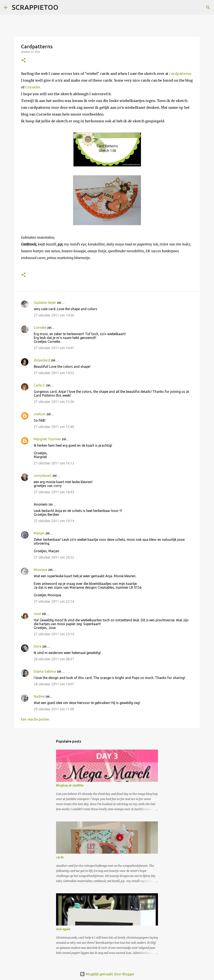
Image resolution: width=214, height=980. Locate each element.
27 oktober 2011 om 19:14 (54, 521)
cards (60, 857)
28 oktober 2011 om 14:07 (54, 684)
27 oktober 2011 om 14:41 (54, 348)
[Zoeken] (64, 7)
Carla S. (39, 385)
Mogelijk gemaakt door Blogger (107, 974)
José (37, 614)
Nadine (39, 696)
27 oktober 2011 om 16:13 (54, 463)
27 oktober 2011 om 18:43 (54, 492)
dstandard (42, 360)
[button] (24, 61)
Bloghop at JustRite (70, 785)
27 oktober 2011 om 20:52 (54, 557)
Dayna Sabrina (45, 671)
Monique (41, 570)
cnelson (40, 414)
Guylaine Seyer (45, 303)
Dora (38, 646)
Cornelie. (33, 87)
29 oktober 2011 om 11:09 (54, 709)
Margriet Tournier (47, 439)
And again (63, 929)
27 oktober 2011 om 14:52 (54, 373)
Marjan (40, 533)
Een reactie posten (35, 719)
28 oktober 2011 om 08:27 (54, 659)
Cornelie (40, 328)
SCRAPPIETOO (35, 7)
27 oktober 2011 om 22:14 (54, 601)
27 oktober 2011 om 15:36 (54, 402)
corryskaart (43, 475)
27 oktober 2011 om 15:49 (54, 427)
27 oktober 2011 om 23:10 (54, 634)
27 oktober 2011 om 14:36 (54, 315)
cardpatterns (180, 74)
